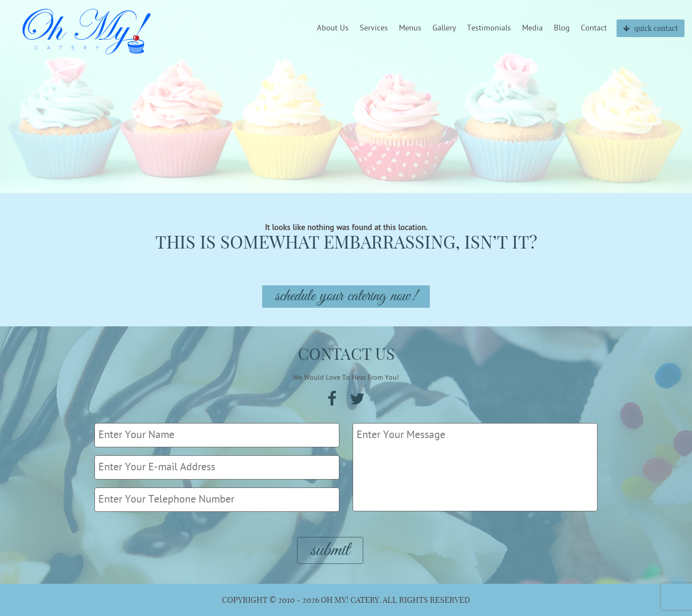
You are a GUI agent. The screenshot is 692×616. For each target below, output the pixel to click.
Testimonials (489, 28)
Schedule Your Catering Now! (346, 297)
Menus (410, 28)
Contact (594, 28)
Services (374, 28)
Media (532, 28)
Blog (562, 28)
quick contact (651, 28)
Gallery (444, 28)
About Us (333, 28)
